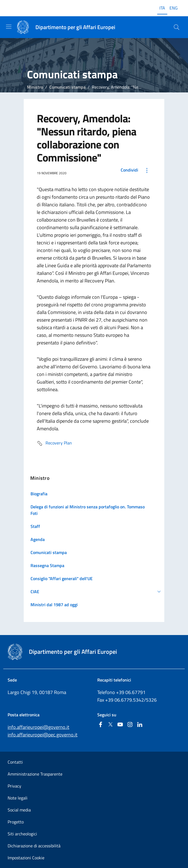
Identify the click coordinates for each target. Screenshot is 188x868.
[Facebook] (101, 725)
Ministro (35, 87)
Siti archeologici (22, 834)
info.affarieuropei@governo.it (38, 727)
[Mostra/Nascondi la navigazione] (9, 27)
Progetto (16, 822)
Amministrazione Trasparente (35, 774)
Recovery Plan (54, 443)
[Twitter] (110, 725)
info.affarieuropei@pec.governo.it (43, 735)
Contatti (15, 762)
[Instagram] (130, 725)
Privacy (14, 786)
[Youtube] (120, 725)
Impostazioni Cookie (26, 858)
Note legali (18, 798)
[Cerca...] (177, 27)
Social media (19, 810)
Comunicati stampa (67, 87)
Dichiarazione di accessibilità (34, 846)
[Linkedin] (140, 725)
